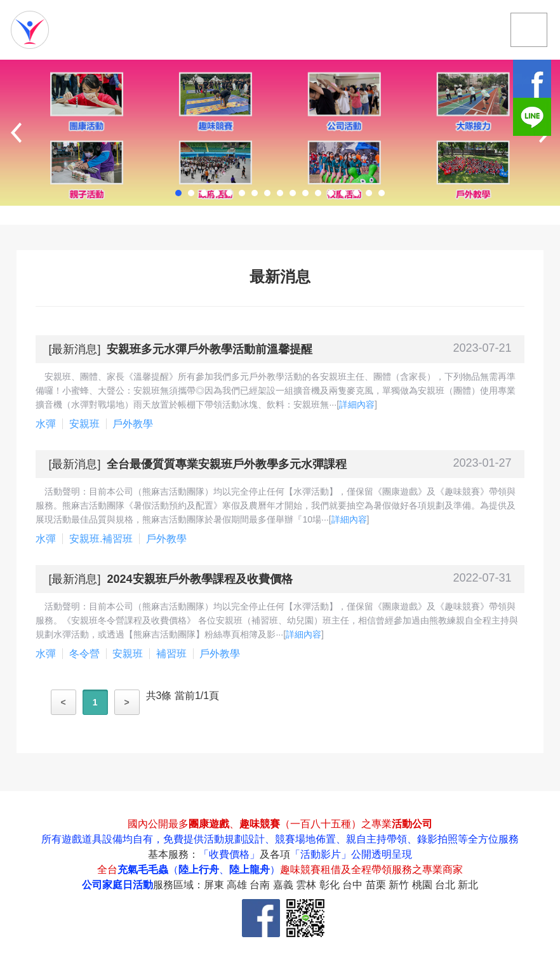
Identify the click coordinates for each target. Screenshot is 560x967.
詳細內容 (357, 404)
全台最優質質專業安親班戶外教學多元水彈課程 (227, 464)
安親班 (84, 424)
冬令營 (84, 654)
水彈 (46, 424)
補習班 (171, 654)
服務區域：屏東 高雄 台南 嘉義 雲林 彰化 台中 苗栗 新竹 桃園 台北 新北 (316, 885)
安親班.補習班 (101, 539)
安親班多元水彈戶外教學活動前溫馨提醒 (210, 349)
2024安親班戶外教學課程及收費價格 (199, 579)
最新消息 (74, 349)
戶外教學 (133, 424)
